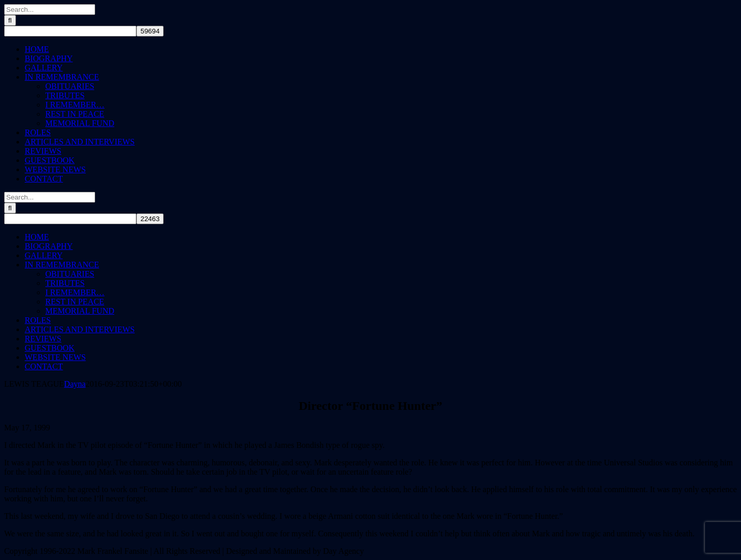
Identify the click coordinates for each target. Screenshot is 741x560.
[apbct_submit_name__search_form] (150, 31)
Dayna (75, 384)
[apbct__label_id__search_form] (70, 31)
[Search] (10, 20)
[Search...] (50, 10)
